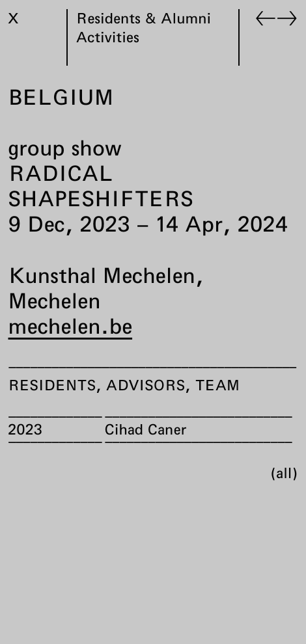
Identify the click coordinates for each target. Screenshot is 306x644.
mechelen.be (71, 326)
